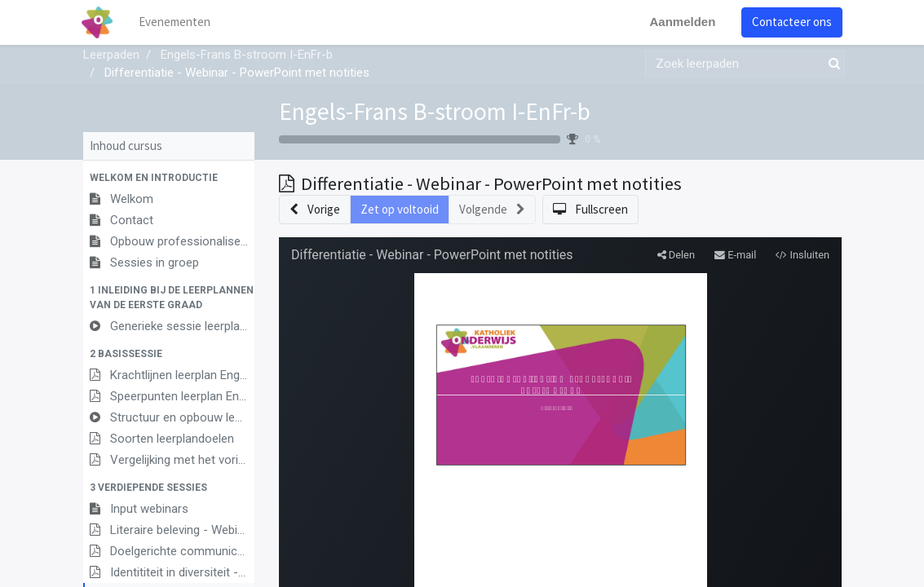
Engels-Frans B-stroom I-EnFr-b (435, 111)
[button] (169, 178)
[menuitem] (176, 22)
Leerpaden (111, 55)
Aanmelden (681, 22)
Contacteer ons (791, 22)
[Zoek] (831, 64)
